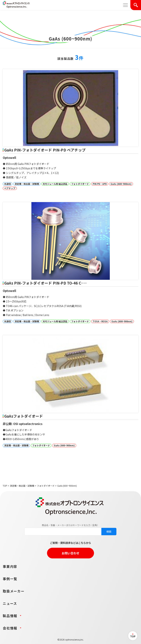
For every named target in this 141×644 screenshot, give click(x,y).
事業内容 (10, 566)
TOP (5, 486)
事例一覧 (10, 579)
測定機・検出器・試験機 (22, 486)
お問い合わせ (70, 553)
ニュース (10, 603)
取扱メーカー (14, 591)
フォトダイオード (46, 486)
